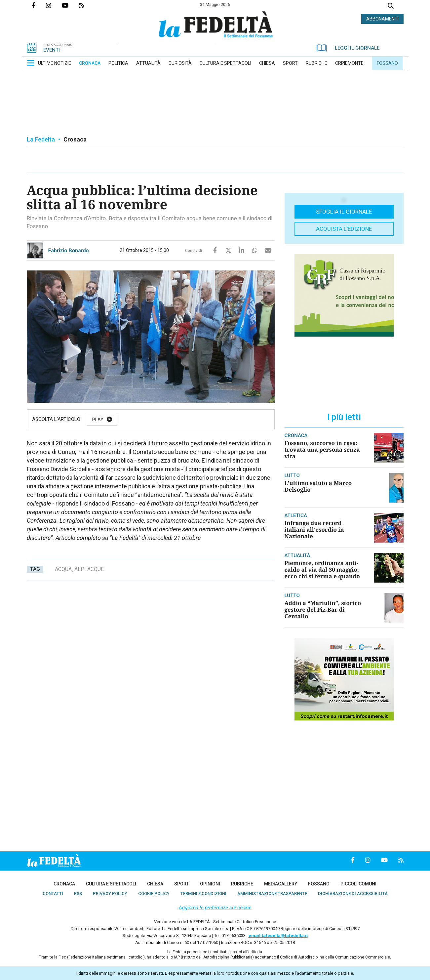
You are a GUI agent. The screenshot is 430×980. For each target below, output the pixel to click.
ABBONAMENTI (382, 19)
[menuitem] (55, 63)
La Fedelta (41, 139)
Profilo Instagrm (54, 5)
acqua (63, 569)
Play (98, 420)
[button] (31, 63)
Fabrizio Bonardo (69, 250)
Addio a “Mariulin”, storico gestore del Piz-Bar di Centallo (323, 610)
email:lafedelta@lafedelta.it (278, 936)
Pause (133, 420)
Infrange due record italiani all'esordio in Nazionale (314, 530)
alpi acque (89, 569)
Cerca (391, 6)
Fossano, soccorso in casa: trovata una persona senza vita (322, 449)
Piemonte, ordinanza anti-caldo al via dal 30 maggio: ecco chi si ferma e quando (322, 570)
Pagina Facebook (39, 5)
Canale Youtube (70, 5)
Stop (210, 420)
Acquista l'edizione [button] (344, 229)
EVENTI (52, 50)
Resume (172, 420)
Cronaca (75, 139)
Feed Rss (87, 5)
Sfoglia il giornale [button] (344, 212)
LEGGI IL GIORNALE (348, 48)
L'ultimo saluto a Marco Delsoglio (318, 486)
